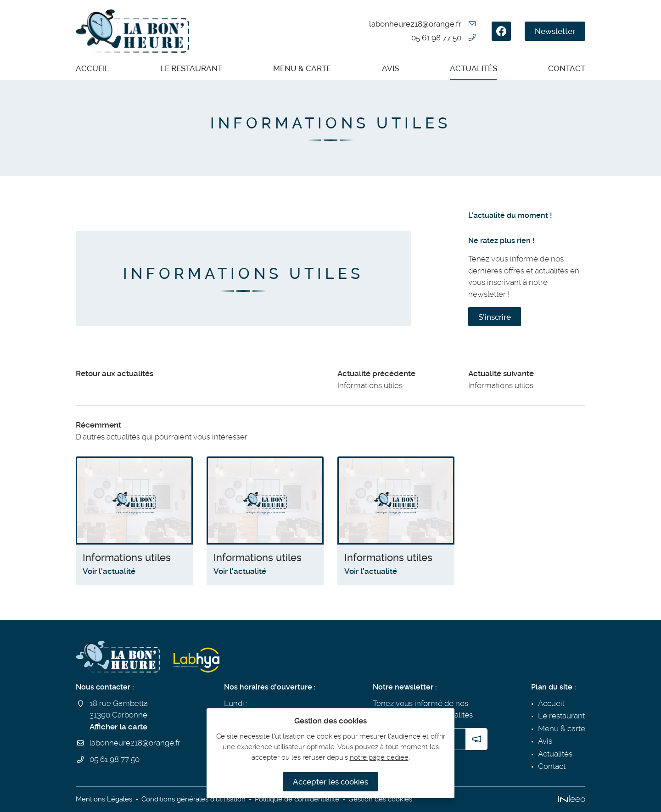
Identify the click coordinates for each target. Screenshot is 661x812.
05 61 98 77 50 (436, 38)
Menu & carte (302, 68)
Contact (567, 68)
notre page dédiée (379, 757)
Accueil (92, 68)
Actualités (473, 68)
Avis (390, 68)
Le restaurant (191, 68)
